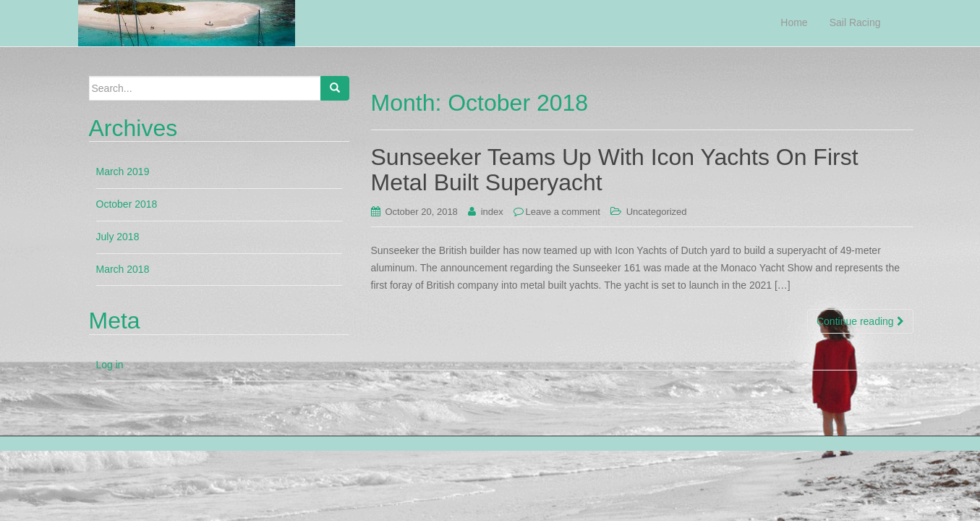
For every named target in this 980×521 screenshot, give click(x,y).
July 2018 (118, 237)
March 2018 (123, 269)
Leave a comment (563, 212)
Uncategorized (657, 212)
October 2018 (127, 204)
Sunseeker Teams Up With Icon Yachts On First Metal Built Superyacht (615, 170)
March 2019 (123, 171)
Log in (110, 365)
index (492, 212)
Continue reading (860, 321)
